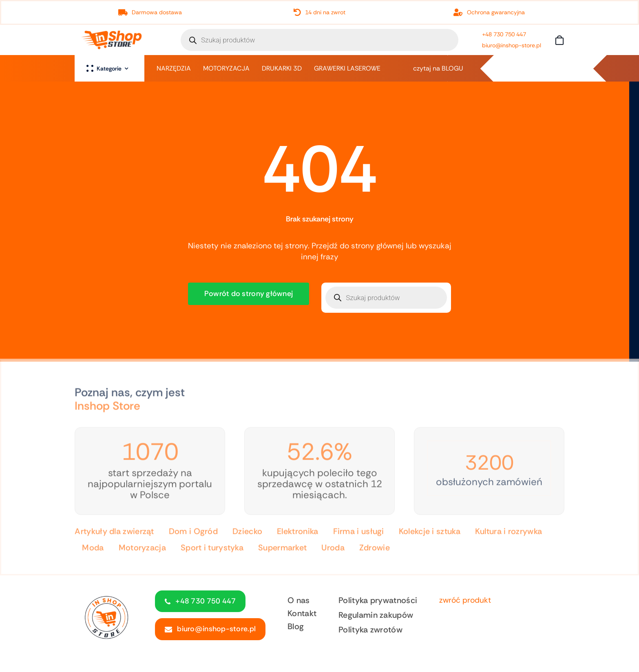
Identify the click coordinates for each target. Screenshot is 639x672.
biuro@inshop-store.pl (512, 45)
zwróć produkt (465, 600)
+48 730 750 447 (504, 34)
